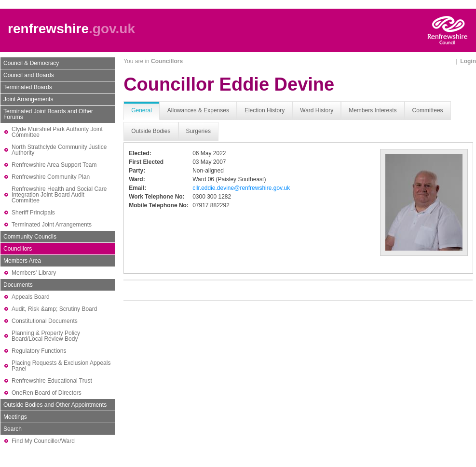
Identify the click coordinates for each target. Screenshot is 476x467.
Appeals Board (31, 297)
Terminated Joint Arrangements (52, 225)
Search (13, 429)
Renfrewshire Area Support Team (54, 165)
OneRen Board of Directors (47, 393)
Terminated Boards (28, 87)
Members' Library (34, 273)
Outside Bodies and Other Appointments (55, 405)
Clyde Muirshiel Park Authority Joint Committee (57, 132)
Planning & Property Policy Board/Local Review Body (46, 336)
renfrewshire (48, 29)
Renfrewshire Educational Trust (52, 381)
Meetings (15, 417)
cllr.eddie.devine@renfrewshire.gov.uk (241, 188)
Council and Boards (29, 75)
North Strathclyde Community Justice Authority (59, 150)
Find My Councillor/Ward (43, 441)
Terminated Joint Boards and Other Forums (48, 114)
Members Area (22, 261)
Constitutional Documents (45, 321)
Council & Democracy (31, 63)
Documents (18, 285)
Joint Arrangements (28, 99)
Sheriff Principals (33, 213)
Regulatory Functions (39, 351)
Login (468, 61)
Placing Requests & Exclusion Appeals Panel (61, 366)
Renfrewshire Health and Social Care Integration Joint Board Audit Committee (59, 195)
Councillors (18, 249)
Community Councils (30, 237)
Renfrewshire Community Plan (51, 177)
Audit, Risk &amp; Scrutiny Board (54, 309)
